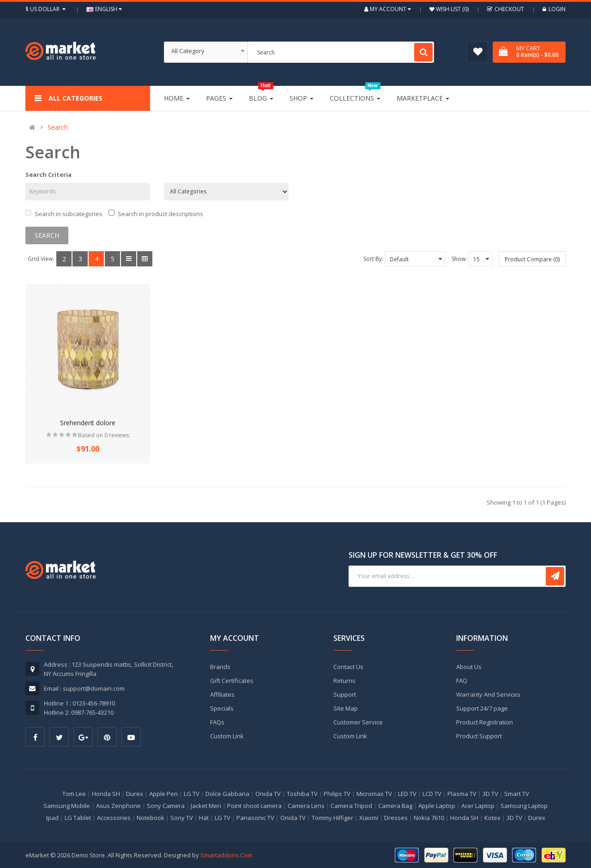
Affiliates (222, 694)
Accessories (114, 818)
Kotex (492, 818)
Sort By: (373, 259)
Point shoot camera (254, 806)
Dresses (396, 818)
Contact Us (348, 667)
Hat (204, 818)
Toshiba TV (302, 794)
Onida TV (268, 794)
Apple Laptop (437, 806)
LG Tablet (78, 818)
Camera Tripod (351, 806)
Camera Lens (306, 806)
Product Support (479, 736)
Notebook (151, 818)
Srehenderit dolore (88, 423)
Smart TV (517, 794)
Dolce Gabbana (227, 794)
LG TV (192, 794)
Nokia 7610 (429, 818)
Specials (222, 708)
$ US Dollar (47, 9)
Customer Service (358, 722)
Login (554, 9)
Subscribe (555, 576)
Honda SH (106, 794)
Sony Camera (166, 806)
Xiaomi (369, 818)
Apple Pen (163, 794)
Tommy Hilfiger (332, 818)
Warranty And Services (488, 694)
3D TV (490, 794)
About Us (469, 667)
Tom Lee (74, 794)
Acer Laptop (478, 806)
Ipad (52, 818)
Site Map (346, 708)
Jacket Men (206, 806)
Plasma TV (462, 794)
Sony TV (182, 818)
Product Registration (485, 722)
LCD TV (432, 794)
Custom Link (227, 736)
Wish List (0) (452, 9)
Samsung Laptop (524, 806)
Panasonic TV (255, 818)
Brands (220, 667)
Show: (459, 259)
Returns (344, 681)
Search (58, 127)
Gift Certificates (232, 681)
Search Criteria (48, 175)
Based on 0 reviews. (104, 435)
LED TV (407, 794)
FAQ (462, 681)
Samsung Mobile (67, 806)
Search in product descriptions (156, 214)
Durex (135, 794)
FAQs (217, 722)
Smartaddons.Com (226, 855)
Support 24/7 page (482, 708)
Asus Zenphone (118, 806)
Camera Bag (395, 806)
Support (345, 694)
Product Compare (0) (532, 259)
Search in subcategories (64, 214)
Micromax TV (374, 794)
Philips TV (337, 794)
